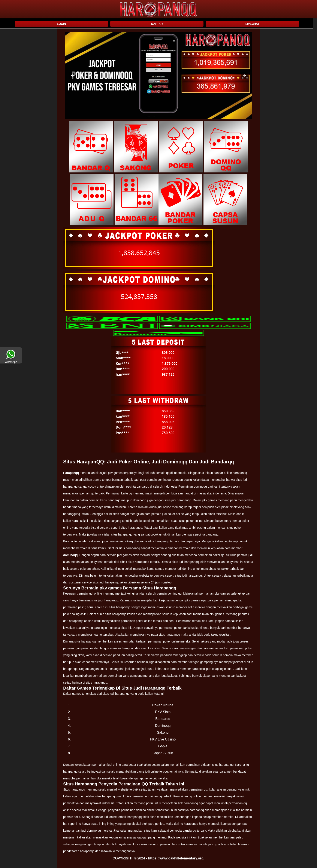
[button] (72, 76)
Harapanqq (71, 473)
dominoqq (70, 555)
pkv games (222, 594)
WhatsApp (11, 360)
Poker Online (163, 705)
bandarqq (189, 831)
